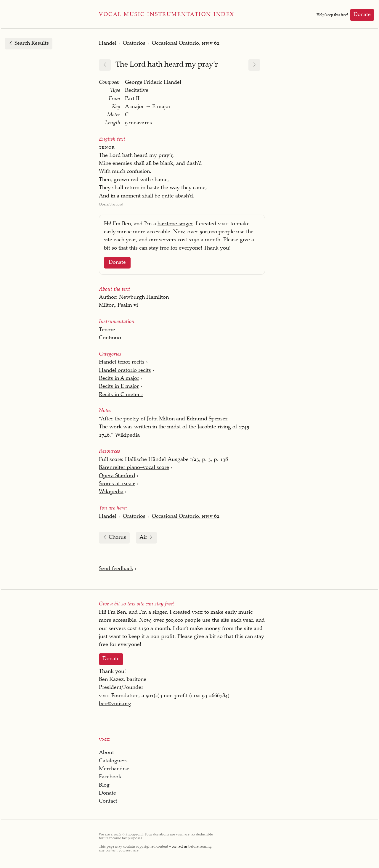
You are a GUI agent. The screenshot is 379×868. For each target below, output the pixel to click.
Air (146, 538)
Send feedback (116, 569)
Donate (362, 15)
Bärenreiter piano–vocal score (134, 468)
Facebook (110, 777)
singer (160, 613)
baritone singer (175, 224)
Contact (108, 801)
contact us (180, 847)
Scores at (117, 484)
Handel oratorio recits (125, 371)
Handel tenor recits (122, 362)
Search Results (29, 44)
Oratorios (134, 44)
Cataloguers (113, 761)
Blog (104, 785)
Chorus (114, 538)
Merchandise (114, 769)
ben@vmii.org (115, 704)
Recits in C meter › (121, 395)
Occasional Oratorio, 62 (186, 44)
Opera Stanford (117, 476)
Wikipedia (111, 492)
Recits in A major (119, 379)
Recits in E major (119, 387)
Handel (108, 44)
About (106, 753)
